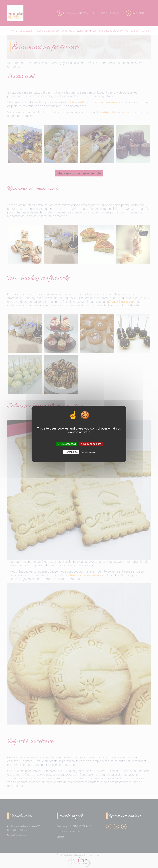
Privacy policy (88, 452)
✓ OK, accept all (67, 444)
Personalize (71, 452)
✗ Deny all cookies (91, 444)
